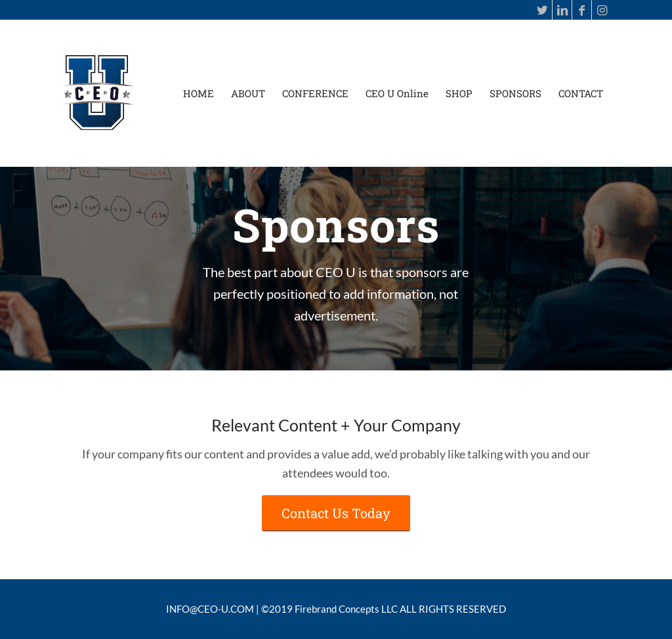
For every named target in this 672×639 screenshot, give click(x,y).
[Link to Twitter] (542, 10)
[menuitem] (199, 93)
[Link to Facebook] (582, 10)
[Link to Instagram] (602, 10)
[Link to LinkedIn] (562, 10)
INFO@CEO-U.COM (210, 609)
